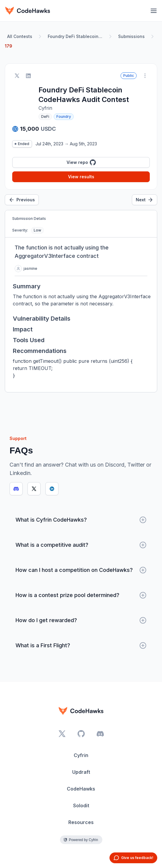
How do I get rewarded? (81, 620)
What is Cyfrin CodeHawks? (81, 520)
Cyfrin (81, 755)
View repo (81, 162)
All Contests (20, 36)
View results (81, 177)
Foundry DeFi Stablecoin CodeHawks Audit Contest (76, 36)
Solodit (81, 805)
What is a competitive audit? (81, 545)
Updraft (81, 772)
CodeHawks (81, 789)
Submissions (131, 36)
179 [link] (9, 46)
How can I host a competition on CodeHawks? (81, 570)
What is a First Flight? (81, 645)
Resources (81, 822)
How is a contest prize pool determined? (81, 595)
